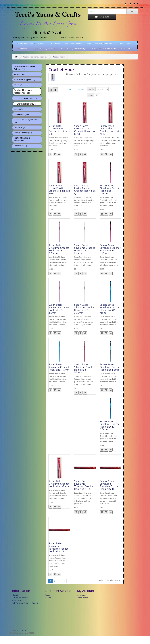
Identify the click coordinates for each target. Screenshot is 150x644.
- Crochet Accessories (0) (26, 98)
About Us (16, 595)
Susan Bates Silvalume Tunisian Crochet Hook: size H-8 (110, 485)
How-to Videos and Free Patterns (31, 44)
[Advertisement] (75, 625)
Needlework (22, 48)
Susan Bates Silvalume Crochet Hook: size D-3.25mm (110, 249)
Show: (91, 95)
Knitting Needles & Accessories (104, 48)
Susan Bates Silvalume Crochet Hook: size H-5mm (59, 367)
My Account (81, 595)
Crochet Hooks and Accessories (109, 44)
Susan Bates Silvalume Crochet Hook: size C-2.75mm (85, 249)
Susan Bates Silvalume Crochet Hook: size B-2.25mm (59, 249)
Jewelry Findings (79, 48)
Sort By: (91, 89)
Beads (88, 44)
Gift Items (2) (20, 127)
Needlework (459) (22, 114)
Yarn (129, 44)
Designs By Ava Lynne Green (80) (27, 121)
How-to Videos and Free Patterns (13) (25, 68)
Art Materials (55, 44)
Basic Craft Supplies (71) (25, 79)
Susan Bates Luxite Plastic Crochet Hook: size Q (85, 189)
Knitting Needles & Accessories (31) (22, 139)
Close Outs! (126, 48)
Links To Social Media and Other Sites (26, 603)
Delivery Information (20, 598)
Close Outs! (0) (20, 146)
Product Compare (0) (77, 89)
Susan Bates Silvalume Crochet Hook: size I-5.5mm (85, 368)
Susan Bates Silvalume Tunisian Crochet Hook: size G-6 (84, 485)
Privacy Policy (17, 600)
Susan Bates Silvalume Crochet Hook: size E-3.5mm (59, 309)
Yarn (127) (18, 109)
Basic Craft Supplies (73, 44)
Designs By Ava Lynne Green (44, 48)
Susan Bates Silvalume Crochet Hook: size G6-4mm (110, 309)
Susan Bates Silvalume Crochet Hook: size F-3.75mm (85, 309)
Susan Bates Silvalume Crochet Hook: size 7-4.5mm (110, 189)
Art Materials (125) (22, 74)
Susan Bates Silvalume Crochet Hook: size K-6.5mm (110, 425)
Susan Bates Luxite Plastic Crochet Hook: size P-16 (59, 189)
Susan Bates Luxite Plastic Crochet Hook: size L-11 (59, 130)
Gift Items (64, 48)
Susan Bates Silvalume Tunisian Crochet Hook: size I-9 (58, 547)
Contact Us (49, 595)
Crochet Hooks (59, 57)
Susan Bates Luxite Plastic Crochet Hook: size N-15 (111, 130)
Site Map (48, 598)
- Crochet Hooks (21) (25, 104)
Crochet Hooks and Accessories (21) (23, 91)
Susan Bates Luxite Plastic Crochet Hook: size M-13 (85, 130)
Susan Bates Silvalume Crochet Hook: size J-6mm (110, 367)
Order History (82, 598)
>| (64, 581)
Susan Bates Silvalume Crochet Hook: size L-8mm (59, 484)
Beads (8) (18, 85)
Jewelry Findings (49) (23, 133)
